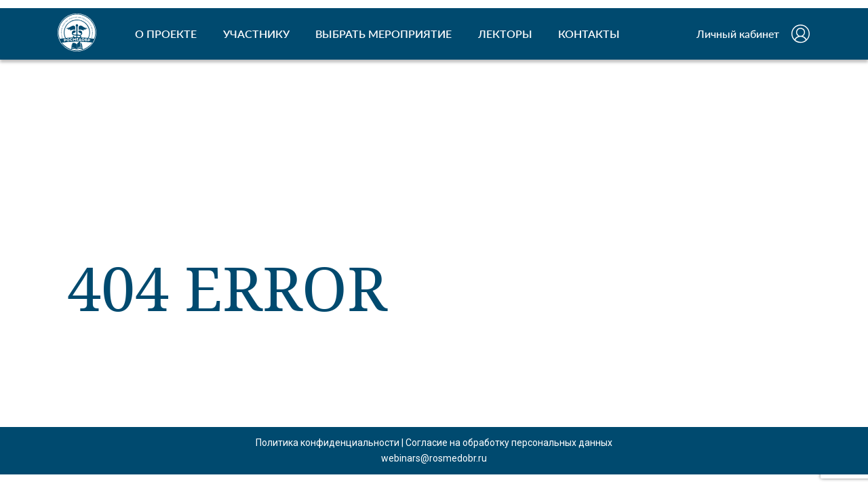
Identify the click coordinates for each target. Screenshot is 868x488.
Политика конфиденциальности (328, 443)
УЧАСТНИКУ (256, 34)
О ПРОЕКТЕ (166, 34)
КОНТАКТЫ (589, 34)
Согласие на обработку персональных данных (509, 443)
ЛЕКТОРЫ (505, 34)
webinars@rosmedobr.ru (434, 458)
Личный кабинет (738, 34)
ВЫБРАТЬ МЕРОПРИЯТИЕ (383, 34)
